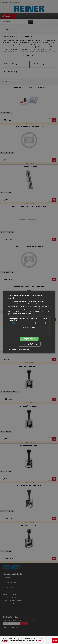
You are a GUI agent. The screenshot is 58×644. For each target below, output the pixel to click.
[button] (19, 350)
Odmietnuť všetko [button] (29, 344)
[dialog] (29, 322)
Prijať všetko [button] (29, 339)
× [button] (52, 293)
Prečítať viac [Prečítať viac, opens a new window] (30, 314)
